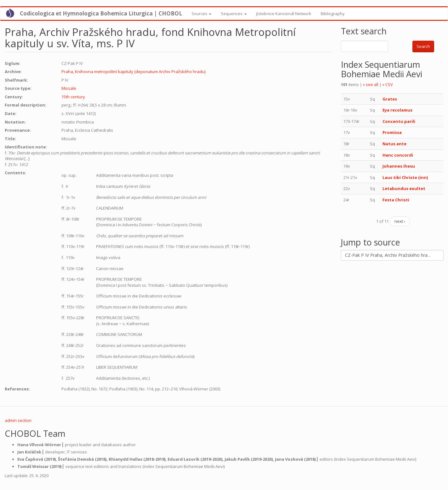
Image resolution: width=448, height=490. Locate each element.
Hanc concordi (398, 155)
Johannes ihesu (399, 166)
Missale (69, 88)
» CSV (388, 84)
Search (423, 46)
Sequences (234, 14)
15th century (73, 97)
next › (400, 221)
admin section (18, 420)
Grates (390, 99)
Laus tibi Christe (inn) (405, 177)
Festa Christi (396, 200)
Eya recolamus (397, 110)
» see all (371, 84)
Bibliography (333, 14)
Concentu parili (399, 121)
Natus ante (394, 144)
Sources (201, 14)
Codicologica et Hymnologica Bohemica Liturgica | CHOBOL (101, 13)
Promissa (392, 132)
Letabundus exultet (404, 188)
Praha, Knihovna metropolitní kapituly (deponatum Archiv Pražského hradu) (133, 72)
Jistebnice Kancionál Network (284, 14)
